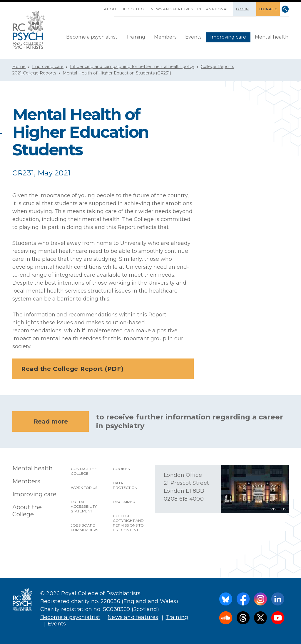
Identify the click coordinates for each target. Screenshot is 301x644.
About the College (125, 9)
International (213, 9)
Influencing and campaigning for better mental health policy (132, 67)
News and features (172, 9)
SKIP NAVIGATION (100, 7)
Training (136, 37)
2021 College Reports (34, 73)
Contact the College (84, 471)
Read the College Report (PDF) (105, 369)
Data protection (125, 485)
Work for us (84, 488)
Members (165, 37)
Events (193, 37)
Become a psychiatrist (92, 37)
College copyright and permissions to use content (128, 523)
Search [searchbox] (285, 9)
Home (19, 67)
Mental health (272, 37)
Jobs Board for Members (85, 528)
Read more (51, 421)
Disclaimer (124, 502)
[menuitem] (92, 37)
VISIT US (279, 509)
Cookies (121, 469)
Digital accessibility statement (84, 506)
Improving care (228, 37)
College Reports (217, 67)
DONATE (268, 9)
